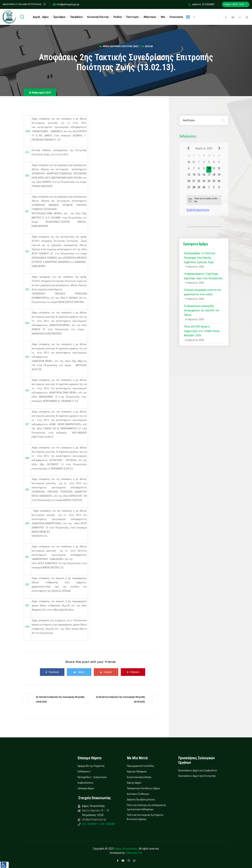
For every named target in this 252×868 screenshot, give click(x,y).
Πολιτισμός (133, 17)
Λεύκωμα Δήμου (86, 788)
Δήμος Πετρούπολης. (126, 849)
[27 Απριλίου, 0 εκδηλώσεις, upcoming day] (189, 188)
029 (27, 490)
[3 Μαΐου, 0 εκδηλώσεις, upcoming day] (219, 188)
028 (27, 458)
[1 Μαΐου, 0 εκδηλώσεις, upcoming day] (209, 188)
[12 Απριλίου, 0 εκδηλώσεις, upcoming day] (219, 170)
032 (27, 585)
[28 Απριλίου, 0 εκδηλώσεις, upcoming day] (194, 188)
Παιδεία (117, 17)
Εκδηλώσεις (84, 772)
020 (27, 176)
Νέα (163, 17)
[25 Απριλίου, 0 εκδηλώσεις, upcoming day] (214, 182)
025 (27, 357)
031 (27, 557)
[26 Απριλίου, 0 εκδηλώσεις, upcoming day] (219, 182)
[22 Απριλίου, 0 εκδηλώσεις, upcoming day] (199, 182)
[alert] (204, 200)
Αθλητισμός (150, 17)
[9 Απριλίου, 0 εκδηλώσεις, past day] (204, 170)
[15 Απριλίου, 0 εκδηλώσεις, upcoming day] (199, 176)
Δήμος (45, 17)
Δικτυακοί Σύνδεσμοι (138, 794)
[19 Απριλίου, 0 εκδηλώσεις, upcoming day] (219, 176)
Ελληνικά (188, 17)
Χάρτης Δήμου (134, 783)
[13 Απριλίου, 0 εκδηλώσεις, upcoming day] (189, 176)
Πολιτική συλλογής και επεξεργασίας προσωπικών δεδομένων (147, 807)
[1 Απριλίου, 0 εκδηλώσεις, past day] (199, 163)
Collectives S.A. (134, 853)
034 (27, 627)
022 (27, 251)
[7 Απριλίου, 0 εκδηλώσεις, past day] (194, 170)
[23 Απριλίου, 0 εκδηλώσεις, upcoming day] (204, 182)
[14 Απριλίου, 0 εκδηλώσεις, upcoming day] (194, 176)
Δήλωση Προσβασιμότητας (141, 800)
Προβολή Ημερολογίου (198, 210)
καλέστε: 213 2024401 (202, 4)
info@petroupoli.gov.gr (66, 4)
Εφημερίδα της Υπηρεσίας (91, 766)
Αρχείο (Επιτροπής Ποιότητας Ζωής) (121, 46)
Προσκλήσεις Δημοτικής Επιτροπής (197, 776)
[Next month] (219, 148)
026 (27, 390)
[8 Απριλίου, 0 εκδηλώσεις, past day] (199, 170)
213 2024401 (90, 824)
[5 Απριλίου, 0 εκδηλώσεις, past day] (219, 163)
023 (27, 289)
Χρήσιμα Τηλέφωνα (137, 772)
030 (27, 523)
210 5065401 (108, 824)
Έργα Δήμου (59, 17)
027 (27, 424)
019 (27, 152)
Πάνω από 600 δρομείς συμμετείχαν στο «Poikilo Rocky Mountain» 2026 (202, 331)
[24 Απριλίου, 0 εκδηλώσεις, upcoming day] (209, 182)
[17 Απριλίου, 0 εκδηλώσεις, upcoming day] (209, 176)
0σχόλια (147, 46)
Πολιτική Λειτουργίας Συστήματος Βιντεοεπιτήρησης (145, 817)
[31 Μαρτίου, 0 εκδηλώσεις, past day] (194, 163)
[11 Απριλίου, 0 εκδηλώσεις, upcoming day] (214, 170)
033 (27, 606)
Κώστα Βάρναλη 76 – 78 (96, 810)
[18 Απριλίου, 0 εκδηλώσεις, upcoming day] (214, 176)
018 (28, 131)
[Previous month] (188, 148)
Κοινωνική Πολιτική (98, 17)
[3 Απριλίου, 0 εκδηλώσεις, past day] (209, 163)
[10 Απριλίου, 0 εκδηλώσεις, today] (209, 170)
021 (27, 211)
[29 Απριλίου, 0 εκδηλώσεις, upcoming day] (199, 188)
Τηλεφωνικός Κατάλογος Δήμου (143, 788)
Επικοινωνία (176, 17)
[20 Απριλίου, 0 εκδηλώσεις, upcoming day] (189, 182)
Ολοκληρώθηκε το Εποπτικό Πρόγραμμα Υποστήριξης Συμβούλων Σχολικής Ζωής (199, 258)
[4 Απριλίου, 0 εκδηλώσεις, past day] (214, 163)
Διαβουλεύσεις (85, 783)
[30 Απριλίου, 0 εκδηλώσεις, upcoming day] (204, 188)
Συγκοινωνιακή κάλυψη (139, 777)
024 (27, 323)
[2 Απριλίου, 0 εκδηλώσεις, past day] (204, 163)
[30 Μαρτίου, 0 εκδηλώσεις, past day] (189, 163)
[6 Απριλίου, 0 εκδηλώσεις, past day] (189, 170)
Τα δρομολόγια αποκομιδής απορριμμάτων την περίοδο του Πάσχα (201, 310)
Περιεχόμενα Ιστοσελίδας (140, 766)
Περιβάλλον (76, 17)
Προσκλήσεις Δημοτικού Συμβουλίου (198, 770)
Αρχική (36, 17)
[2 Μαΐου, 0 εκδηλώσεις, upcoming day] (214, 188)
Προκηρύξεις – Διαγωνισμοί (92, 777)
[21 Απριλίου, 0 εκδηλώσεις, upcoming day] (194, 182)
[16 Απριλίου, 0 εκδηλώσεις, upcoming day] (204, 176)
